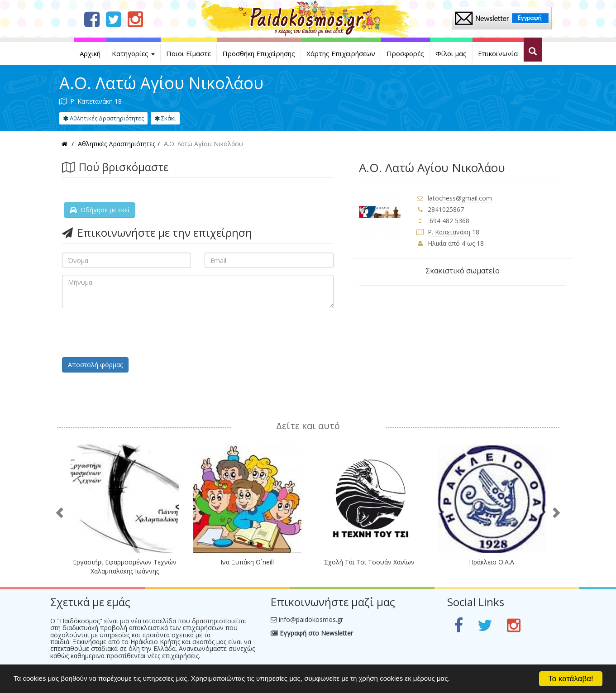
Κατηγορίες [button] (133, 53)
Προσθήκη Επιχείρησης (259, 53)
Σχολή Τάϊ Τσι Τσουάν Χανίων (369, 562)
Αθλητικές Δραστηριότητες (103, 118)
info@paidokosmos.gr (311, 619)
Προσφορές (405, 53)
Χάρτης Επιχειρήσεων (341, 53)
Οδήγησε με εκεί (100, 210)
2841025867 (446, 209)
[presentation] (131, 333)
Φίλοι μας (451, 53)
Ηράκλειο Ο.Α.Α (492, 562)
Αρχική (90, 53)
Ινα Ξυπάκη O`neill (247, 562)
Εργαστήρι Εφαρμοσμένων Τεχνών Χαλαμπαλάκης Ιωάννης (125, 566)
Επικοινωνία (498, 53)
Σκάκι (165, 118)
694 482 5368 (449, 221)
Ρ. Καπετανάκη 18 (454, 232)
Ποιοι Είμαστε (189, 53)
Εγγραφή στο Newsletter (312, 633)
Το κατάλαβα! (571, 679)
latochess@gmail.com (460, 198)
